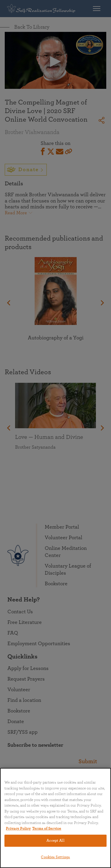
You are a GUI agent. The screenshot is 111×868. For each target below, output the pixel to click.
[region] (55, 818)
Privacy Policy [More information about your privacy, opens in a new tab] (18, 829)
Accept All (55, 841)
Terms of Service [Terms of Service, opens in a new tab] (47, 829)
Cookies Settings (55, 857)
